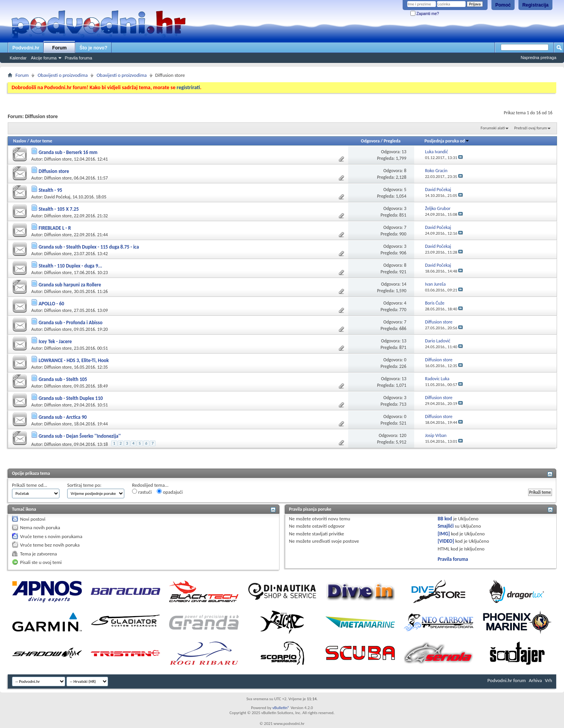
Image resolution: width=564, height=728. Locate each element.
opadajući (170, 492)
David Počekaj (57, 197)
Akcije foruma (44, 58)
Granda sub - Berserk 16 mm (68, 152)
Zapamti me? (425, 14)
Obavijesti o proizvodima (63, 75)
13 (404, 152)
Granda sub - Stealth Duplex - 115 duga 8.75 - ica (89, 247)
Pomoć (503, 5)
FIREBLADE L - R (55, 228)
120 (403, 435)
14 (404, 284)
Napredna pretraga (539, 58)
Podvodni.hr (26, 48)
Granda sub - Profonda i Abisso (70, 323)
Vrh (549, 680)
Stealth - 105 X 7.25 (59, 209)
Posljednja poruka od (447, 141)
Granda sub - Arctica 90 (63, 417)
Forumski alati (493, 128)
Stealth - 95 (50, 190)
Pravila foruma (79, 58)
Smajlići (446, 526)
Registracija (535, 5)
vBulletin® (281, 708)
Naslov (20, 141)
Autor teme (41, 141)
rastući (142, 492)
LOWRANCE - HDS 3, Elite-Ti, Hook (74, 360)
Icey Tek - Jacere (55, 341)
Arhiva (535, 680)
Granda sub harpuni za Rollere (70, 285)
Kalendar (18, 58)
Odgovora (370, 141)
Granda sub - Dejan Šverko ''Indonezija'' (80, 436)
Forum (59, 48)
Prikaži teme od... (30, 485)
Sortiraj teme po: (84, 485)
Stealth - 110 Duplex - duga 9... (70, 266)
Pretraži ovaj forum (531, 128)
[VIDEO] (446, 541)
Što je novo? (93, 48)
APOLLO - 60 (51, 304)
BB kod (445, 519)
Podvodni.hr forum (507, 680)
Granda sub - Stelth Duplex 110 (71, 398)
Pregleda (392, 141)
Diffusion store (58, 159)
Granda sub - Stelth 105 (63, 379)
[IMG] (444, 534)
